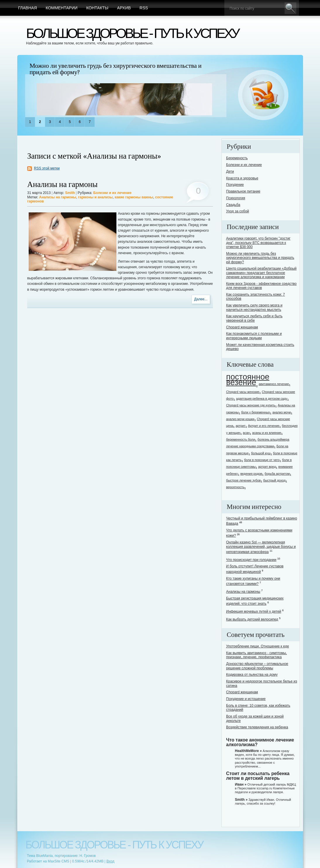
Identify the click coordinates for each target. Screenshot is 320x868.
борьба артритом (277, 474)
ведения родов (251, 474)
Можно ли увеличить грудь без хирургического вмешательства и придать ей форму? (116, 69)
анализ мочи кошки (240, 419)
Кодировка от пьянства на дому (252, 675)
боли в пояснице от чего (262, 460)
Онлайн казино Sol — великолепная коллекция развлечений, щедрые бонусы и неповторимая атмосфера (261, 547)
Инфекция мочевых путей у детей (254, 611)
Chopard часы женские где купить (251, 405)
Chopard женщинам (242, 327)
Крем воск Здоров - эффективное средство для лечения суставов (261, 286)
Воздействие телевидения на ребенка (257, 727)
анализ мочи (282, 412)
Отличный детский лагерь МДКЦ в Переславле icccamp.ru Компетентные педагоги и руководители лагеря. (265, 788)
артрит (241, 426)
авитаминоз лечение (274, 384)
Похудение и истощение (246, 699)
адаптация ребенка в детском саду (262, 399)
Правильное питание (243, 191)
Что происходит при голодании (251, 560)
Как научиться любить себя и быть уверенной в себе (254, 318)
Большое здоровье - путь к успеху (132, 33)
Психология (236, 198)
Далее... (201, 299)
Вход (110, 861)
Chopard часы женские (243, 392)
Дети (230, 171)
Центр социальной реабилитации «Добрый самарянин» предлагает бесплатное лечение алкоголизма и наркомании (261, 273)
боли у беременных (255, 412)
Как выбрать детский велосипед (252, 619)
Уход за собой (238, 211)
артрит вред (267, 467)
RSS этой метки (47, 168)
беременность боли (241, 439)
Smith (70, 193)
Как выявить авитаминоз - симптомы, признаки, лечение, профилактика (257, 655)
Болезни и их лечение (112, 193)
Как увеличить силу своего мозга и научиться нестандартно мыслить (254, 307)
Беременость (237, 158)
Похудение (235, 185)
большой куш (261, 453)
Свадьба (233, 205)
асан (246, 433)
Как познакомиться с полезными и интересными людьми (254, 336)
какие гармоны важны (134, 197)
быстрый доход (275, 480)
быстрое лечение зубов (243, 480)
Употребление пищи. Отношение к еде (258, 646)
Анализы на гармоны (62, 184)
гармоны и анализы (95, 197)
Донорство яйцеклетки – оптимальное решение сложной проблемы (257, 666)
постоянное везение (248, 380)
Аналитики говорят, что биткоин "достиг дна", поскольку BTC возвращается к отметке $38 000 (258, 243)
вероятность (235, 487)
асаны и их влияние (267, 433)
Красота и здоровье (242, 178)
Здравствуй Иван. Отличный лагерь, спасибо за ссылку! (263, 802)
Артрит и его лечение (264, 426)
